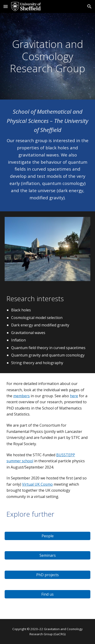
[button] (6, 6)
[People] (47, 536)
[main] (47, 56)
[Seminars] (47, 555)
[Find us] (47, 594)
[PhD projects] (47, 575)
